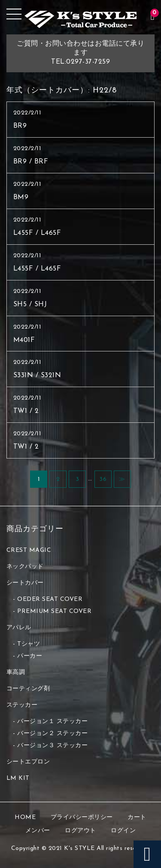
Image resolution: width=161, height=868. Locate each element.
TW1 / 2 (26, 411)
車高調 (16, 673)
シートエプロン (28, 762)
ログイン (123, 831)
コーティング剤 (28, 689)
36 (103, 479)
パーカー (30, 656)
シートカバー (25, 583)
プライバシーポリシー (82, 817)
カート (137, 817)
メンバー (38, 831)
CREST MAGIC (29, 550)
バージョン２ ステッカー (52, 734)
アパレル (19, 628)
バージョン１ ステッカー (52, 722)
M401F (24, 340)
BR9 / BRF (31, 162)
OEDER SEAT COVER (50, 599)
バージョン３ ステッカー (52, 746)
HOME (25, 817)
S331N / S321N (37, 376)
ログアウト (80, 831)
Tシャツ (29, 644)
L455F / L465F (37, 233)
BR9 (20, 126)
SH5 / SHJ (30, 305)
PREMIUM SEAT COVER (54, 611)
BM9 (21, 197)
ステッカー (22, 705)
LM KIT (18, 778)
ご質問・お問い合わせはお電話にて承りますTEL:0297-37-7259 (80, 53)
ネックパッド (25, 567)
